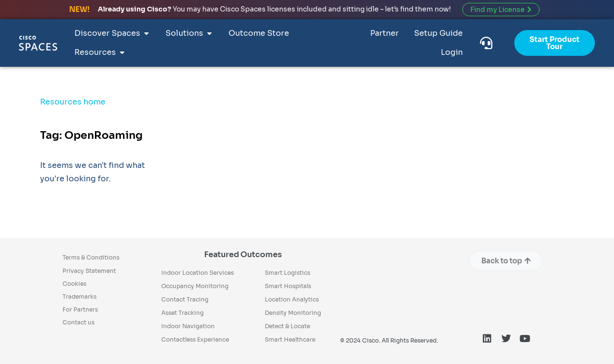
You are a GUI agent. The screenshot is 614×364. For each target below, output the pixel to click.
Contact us (78, 322)
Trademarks (79, 296)
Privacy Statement (89, 271)
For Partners (80, 309)
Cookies (74, 284)
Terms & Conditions (91, 257)
